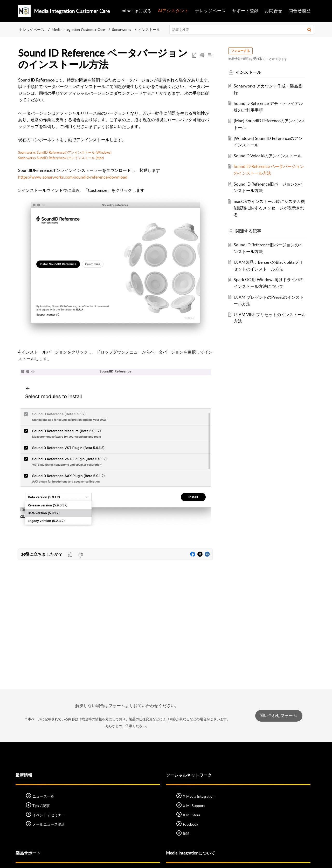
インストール (149, 29)
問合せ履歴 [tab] (300, 11)
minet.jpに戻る (137, 11)
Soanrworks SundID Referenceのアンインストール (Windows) (65, 152)
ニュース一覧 (43, 796)
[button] (309, 30)
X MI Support (194, 806)
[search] (242, 30)
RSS (186, 834)
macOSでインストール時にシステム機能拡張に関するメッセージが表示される (268, 208)
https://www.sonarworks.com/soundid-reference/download (73, 177)
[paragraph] (115, 313)
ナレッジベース (32, 29)
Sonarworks (122, 29)
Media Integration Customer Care (78, 29)
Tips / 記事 (41, 806)
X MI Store (192, 815)
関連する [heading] (249, 231)
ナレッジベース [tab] (210, 11)
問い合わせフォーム (279, 716)
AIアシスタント (173, 11)
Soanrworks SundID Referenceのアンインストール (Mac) (61, 158)
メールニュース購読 (49, 824)
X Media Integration (199, 796)
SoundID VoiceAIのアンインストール (269, 156)
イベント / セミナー (49, 815)
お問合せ (274, 11)
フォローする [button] (241, 51)
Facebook (191, 824)
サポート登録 (245, 11)
